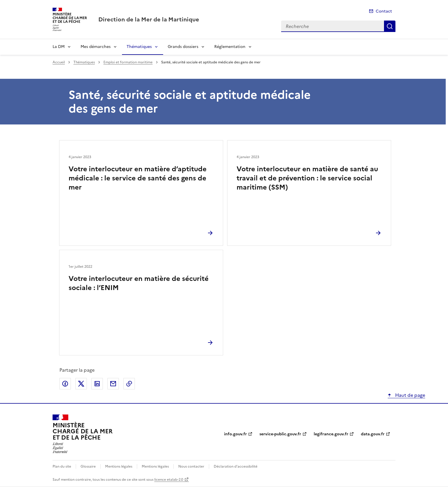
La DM (59, 47)
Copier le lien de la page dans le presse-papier (129, 384)
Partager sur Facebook (65, 384)
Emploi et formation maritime (128, 62)
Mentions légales (119, 466)
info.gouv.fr (235, 434)
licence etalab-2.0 (169, 480)
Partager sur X (81, 384)
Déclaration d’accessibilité (236, 466)
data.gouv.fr (373, 434)
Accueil (59, 62)
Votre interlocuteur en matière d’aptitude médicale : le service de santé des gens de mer (138, 178)
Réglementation (230, 47)
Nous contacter (191, 466)
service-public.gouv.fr (280, 434)
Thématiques (139, 47)
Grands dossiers (183, 47)
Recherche (390, 26)
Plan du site (62, 466)
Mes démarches (96, 47)
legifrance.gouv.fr (331, 434)
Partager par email (113, 384)
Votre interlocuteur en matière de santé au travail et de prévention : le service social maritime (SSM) (307, 178)
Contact (384, 11)
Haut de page (410, 395)
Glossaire (88, 466)
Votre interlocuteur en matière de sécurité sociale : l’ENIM (139, 283)
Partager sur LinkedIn (97, 384)
